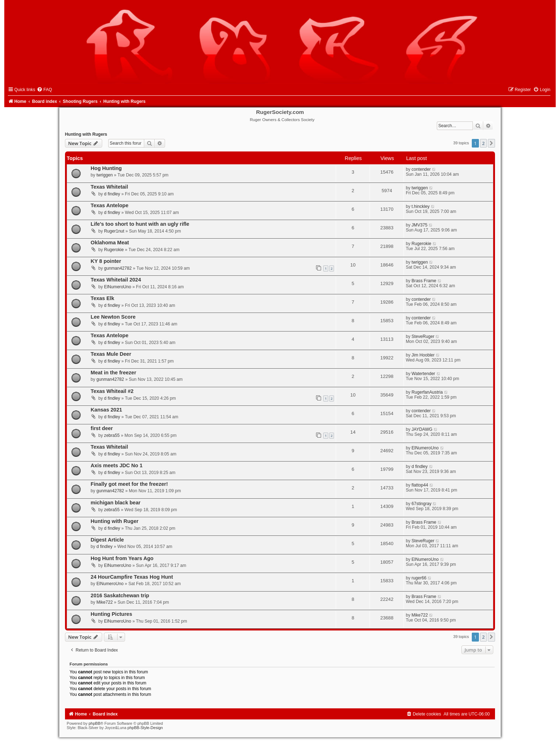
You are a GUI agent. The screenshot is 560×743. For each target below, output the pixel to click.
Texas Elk (102, 298)
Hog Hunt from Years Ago (122, 558)
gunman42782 (118, 268)
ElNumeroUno (117, 287)
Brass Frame (424, 281)
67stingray (421, 504)
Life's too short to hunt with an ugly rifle (140, 224)
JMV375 (419, 225)
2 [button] (483, 143)
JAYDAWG (422, 429)
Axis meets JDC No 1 (117, 465)
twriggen (105, 175)
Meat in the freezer (113, 373)
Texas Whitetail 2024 (116, 280)
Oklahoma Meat (110, 243)
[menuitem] (44, 90)
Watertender (423, 374)
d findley (112, 194)
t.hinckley (420, 206)
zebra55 (112, 435)
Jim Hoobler (423, 355)
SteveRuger (423, 336)
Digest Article (107, 540)
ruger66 (419, 578)
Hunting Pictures (111, 614)
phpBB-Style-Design (145, 728)
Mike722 (105, 602)
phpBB (94, 723)
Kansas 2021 (106, 410)
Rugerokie (114, 250)
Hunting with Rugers (86, 134)
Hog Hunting (106, 168)
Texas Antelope (110, 205)
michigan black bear (116, 503)
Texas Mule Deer (111, 354)
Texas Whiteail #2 (112, 391)
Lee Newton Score (113, 317)
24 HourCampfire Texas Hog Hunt (132, 577)
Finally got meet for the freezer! (129, 484)
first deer (102, 428)
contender (421, 169)
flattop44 (420, 485)
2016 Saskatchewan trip (120, 595)
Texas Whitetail (109, 187)
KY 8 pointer (106, 261)
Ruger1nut (114, 231)
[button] (491, 143)
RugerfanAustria (427, 392)
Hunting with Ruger (115, 521)
